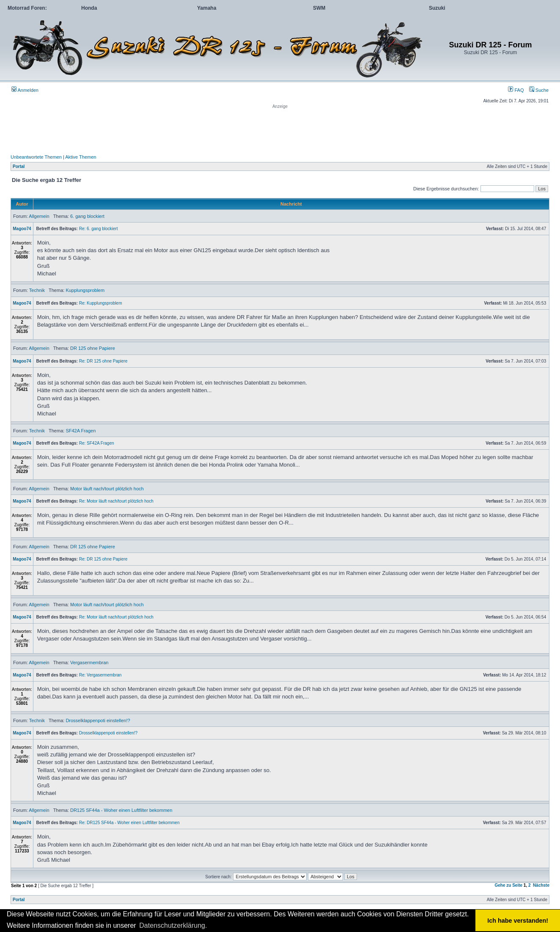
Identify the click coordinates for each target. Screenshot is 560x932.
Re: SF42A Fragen (97, 443)
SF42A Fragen (81, 431)
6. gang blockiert (87, 216)
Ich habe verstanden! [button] (518, 921)
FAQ (516, 90)
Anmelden (25, 90)
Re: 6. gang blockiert (99, 229)
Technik (37, 290)
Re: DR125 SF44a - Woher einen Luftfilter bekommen (129, 823)
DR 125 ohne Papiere (93, 348)
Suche (539, 90)
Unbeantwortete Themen (36, 157)
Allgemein (39, 216)
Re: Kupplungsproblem (101, 303)
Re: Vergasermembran (100, 675)
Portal (19, 166)
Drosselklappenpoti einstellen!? (98, 720)
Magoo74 (22, 229)
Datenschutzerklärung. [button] (173, 925)
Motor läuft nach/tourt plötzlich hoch (107, 489)
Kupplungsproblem (85, 290)
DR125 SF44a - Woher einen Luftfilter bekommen (121, 810)
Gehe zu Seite (508, 885)
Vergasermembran (89, 663)
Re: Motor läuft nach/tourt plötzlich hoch (116, 501)
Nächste (541, 885)
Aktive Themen (81, 157)
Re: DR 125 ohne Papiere (103, 361)
